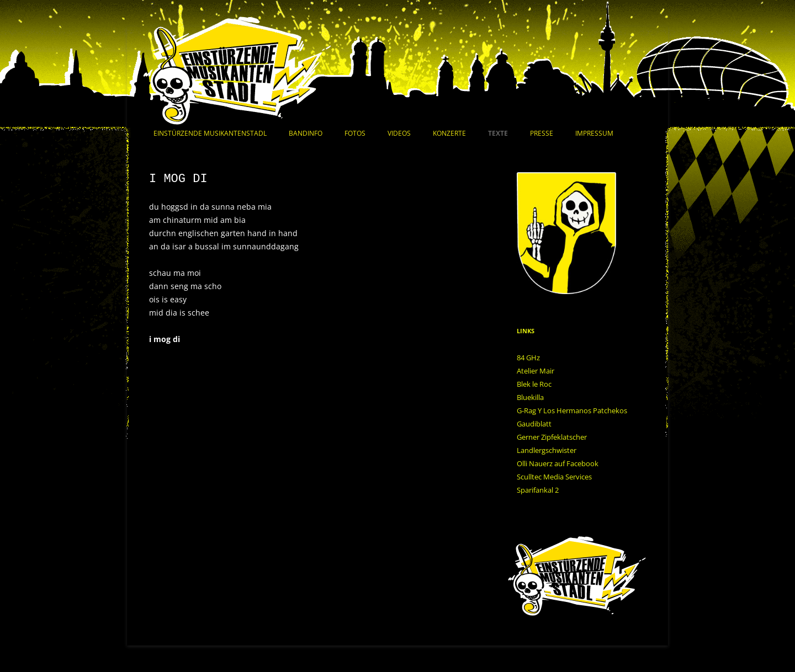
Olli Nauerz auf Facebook (558, 463)
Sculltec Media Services (554, 477)
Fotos (355, 133)
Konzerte (449, 133)
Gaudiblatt (534, 424)
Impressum (594, 133)
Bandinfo (306, 133)
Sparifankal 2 (538, 490)
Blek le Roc (534, 384)
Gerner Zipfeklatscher (552, 437)
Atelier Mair (536, 371)
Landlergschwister (547, 450)
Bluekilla (530, 397)
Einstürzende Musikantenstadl (210, 133)
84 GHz (528, 358)
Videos (399, 133)
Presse (542, 133)
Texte (498, 133)
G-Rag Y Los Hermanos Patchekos (572, 410)
